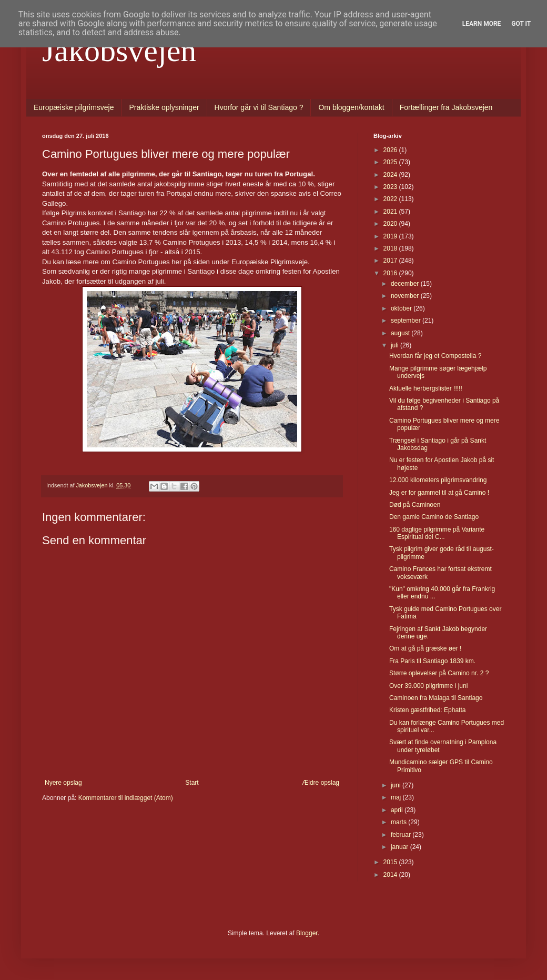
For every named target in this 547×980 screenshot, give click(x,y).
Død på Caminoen (415, 505)
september (407, 321)
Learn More (482, 24)
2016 (391, 273)
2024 (391, 175)
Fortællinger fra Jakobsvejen (446, 107)
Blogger (307, 933)
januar (401, 847)
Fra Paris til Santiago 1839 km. (432, 661)
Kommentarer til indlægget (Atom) (126, 798)
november (406, 296)
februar (402, 835)
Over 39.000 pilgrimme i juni (428, 686)
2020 (391, 224)
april (398, 810)
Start (192, 783)
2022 (391, 199)
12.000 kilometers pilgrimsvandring (438, 480)
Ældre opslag (321, 783)
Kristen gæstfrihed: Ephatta (427, 710)
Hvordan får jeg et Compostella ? (435, 356)
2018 (391, 248)
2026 (391, 150)
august (401, 333)
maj (397, 797)
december (406, 284)
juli (396, 345)
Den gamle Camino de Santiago (434, 517)
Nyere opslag (63, 783)
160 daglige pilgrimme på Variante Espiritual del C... (437, 533)
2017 (391, 261)
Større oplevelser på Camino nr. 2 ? (439, 673)
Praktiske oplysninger (164, 107)
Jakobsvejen (119, 51)
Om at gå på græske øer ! (425, 648)
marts (399, 822)
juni (397, 785)
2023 (391, 187)
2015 (391, 862)
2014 (391, 875)
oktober (402, 308)
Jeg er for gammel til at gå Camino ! (439, 493)
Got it (521, 24)
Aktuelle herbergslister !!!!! (426, 388)
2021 (391, 212)
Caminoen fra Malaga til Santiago (436, 698)
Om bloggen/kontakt (351, 107)
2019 (391, 236)
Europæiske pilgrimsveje (74, 107)
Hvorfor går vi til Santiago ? (259, 107)
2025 (391, 162)
